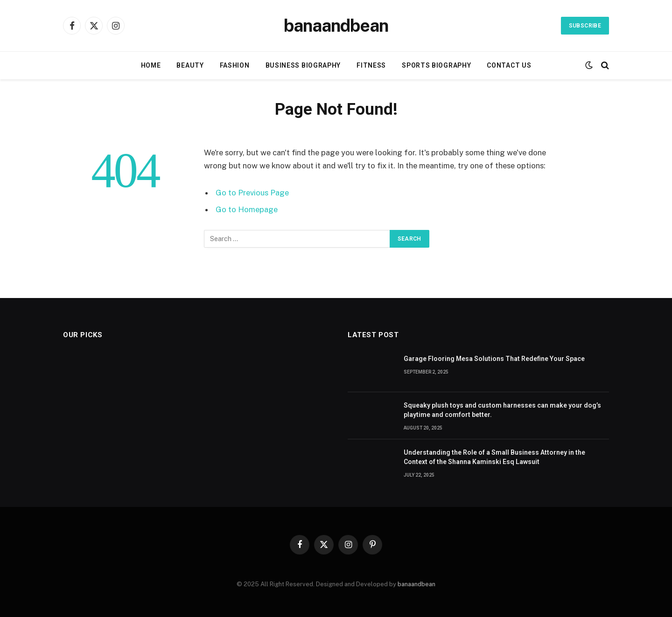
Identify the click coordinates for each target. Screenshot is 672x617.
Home (151, 65)
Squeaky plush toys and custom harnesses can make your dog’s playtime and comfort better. (502, 410)
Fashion (235, 65)
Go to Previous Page (252, 193)
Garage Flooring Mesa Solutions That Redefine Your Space (494, 359)
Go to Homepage (247, 209)
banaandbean (416, 584)
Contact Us (509, 65)
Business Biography (303, 65)
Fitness (371, 65)
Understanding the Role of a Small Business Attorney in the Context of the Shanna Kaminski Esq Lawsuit (494, 457)
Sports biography (436, 65)
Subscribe (585, 26)
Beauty (190, 65)
